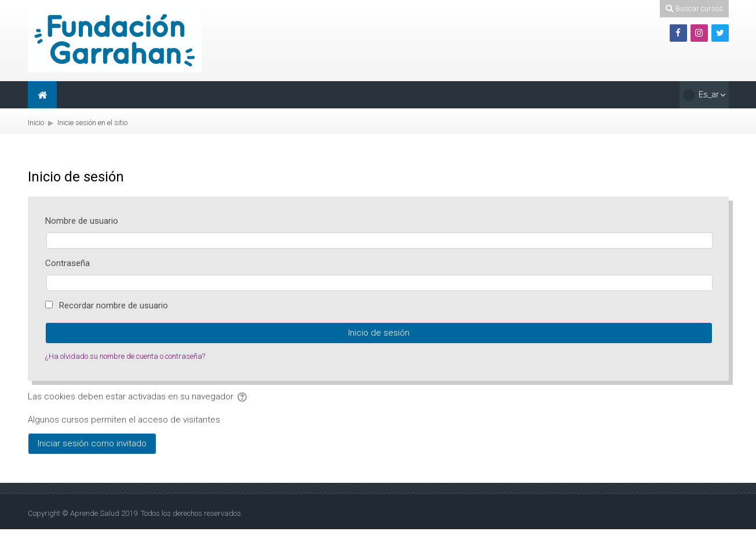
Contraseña (67, 263)
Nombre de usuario (82, 221)
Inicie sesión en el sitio (92, 123)
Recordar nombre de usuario (114, 305)
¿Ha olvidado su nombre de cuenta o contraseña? (125, 356)
